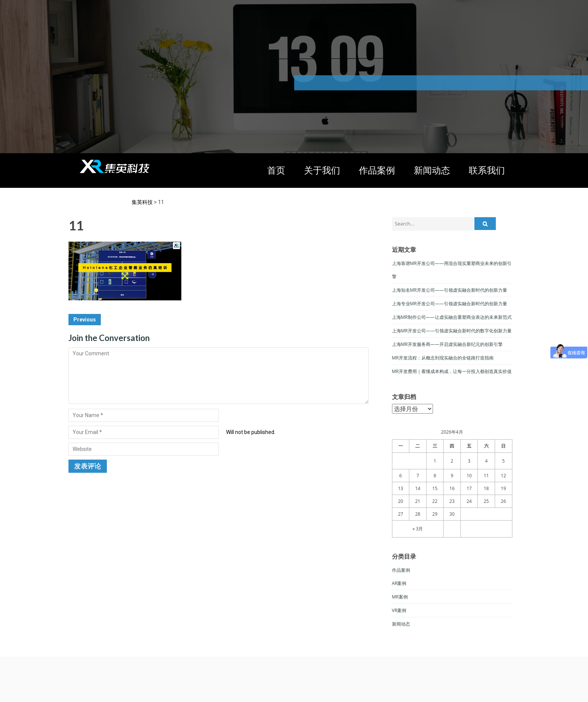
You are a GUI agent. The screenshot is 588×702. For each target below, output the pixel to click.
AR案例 (399, 583)
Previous (85, 320)
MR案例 (400, 597)
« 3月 (418, 529)
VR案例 (399, 610)
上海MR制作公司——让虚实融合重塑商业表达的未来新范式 (452, 317)
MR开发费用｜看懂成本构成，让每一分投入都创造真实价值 (452, 371)
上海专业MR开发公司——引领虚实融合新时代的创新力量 (450, 304)
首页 (276, 170)
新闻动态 (432, 170)
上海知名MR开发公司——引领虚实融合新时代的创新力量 (450, 290)
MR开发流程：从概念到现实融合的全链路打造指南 (443, 358)
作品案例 (377, 170)
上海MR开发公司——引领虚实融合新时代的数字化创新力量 (452, 331)
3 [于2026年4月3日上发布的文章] (469, 461)
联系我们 (487, 170)
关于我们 (322, 170)
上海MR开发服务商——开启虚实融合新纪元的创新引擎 (447, 344)
